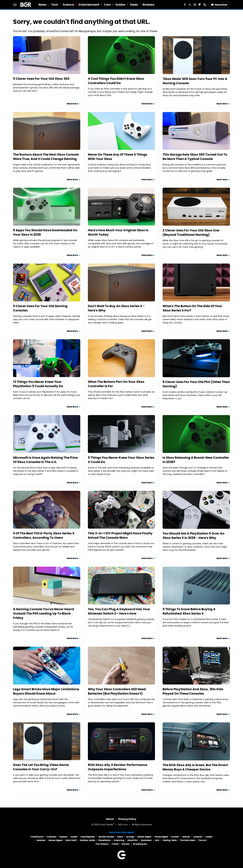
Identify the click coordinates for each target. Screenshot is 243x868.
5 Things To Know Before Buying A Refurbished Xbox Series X (189, 611)
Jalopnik (198, 837)
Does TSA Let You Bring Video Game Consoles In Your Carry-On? (41, 767)
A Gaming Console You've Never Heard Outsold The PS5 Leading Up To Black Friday (44, 613)
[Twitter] (190, 5)
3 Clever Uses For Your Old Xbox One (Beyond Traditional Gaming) (191, 233)
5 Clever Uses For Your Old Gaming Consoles (40, 308)
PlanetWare (104, 840)
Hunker (175, 837)
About (110, 819)
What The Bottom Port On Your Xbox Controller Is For (116, 384)
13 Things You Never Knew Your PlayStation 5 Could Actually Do (38, 384)
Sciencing (119, 840)
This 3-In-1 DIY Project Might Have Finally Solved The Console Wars (120, 535)
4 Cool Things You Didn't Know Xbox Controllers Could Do (116, 81)
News (43, 5)
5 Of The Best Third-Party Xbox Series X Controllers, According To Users (44, 535)
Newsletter (219, 5)
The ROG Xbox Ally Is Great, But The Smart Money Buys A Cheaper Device (195, 767)
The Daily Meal (188, 840)
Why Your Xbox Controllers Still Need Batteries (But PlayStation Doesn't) (117, 691)
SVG (157, 840)
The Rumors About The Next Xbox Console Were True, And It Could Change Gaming (46, 157)
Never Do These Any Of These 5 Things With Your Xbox (118, 157)
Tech (55, 5)
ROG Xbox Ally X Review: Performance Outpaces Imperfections (118, 767)
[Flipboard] (200, 5)
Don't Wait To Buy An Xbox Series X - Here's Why (116, 308)
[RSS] (205, 5)
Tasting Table (170, 840)
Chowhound (37, 837)
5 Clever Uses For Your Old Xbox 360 (41, 79)
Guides (120, 5)
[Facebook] (185, 5)
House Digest (161, 837)
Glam (120, 837)
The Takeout (102, 844)
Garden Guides (106, 837)
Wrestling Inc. (140, 844)
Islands (186, 837)
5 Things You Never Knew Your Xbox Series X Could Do (121, 460)
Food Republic (88, 837)
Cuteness (51, 837)
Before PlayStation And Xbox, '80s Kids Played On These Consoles (193, 691)
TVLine (115, 844)
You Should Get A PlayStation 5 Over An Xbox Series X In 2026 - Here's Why (193, 536)
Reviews (149, 5)
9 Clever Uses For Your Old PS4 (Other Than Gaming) (196, 384)
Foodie (74, 837)
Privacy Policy (127, 819)
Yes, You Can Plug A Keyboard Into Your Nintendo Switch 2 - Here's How (119, 611)
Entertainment (89, 5)
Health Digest (144, 837)
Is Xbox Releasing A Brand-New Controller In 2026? (196, 460)
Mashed (41, 840)
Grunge (130, 837)
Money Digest (55, 840)
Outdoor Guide (87, 840)
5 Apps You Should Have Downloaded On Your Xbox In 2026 (45, 232)
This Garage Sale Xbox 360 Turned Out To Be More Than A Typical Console (195, 157)
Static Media (106, 825)
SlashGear (146, 840)
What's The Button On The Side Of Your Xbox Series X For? (192, 308)
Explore (63, 837)
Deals (134, 5)
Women (126, 844)
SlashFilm (133, 840)
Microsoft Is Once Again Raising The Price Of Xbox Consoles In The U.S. (45, 460)
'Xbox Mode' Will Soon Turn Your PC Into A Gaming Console (195, 81)
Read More (72, 104)
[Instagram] (195, 5)
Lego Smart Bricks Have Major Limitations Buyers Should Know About (46, 691)
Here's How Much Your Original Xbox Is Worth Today (118, 232)
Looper (209, 837)
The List (202, 840)
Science (68, 5)
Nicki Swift (71, 840)
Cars (107, 5)
